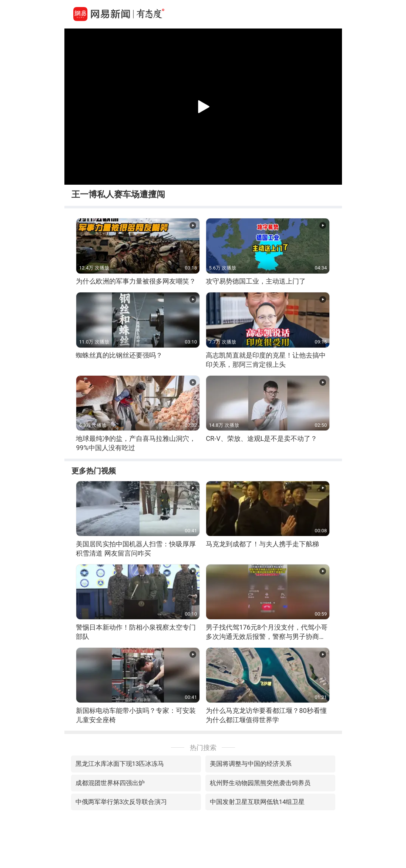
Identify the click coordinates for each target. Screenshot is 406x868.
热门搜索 (203, 748)
